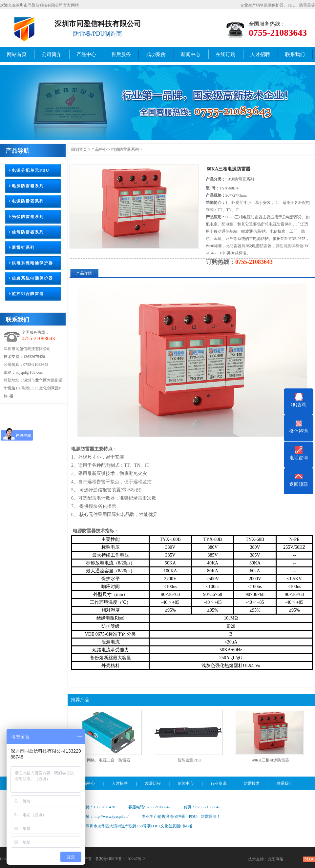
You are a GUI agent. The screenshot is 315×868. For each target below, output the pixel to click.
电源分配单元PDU (31, 170)
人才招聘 (260, 54)
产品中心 (86, 54)
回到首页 (79, 149)
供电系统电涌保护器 (32, 263)
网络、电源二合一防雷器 (109, 760)
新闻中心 (191, 54)
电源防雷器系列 (28, 201)
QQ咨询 (299, 405)
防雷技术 (252, 783)
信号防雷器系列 (28, 232)
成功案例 (156, 54)
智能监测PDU (189, 760)
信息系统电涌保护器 (32, 278)
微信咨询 (299, 431)
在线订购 (225, 54)
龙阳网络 (276, 859)
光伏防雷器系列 (28, 217)
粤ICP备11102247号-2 (127, 859)
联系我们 (295, 54)
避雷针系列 (23, 247)
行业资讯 (219, 783)
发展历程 (153, 783)
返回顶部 (299, 484)
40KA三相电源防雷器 (271, 760)
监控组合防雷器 (28, 294)
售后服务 (121, 54)
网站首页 (17, 54)
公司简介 (52, 54)
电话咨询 (299, 458)
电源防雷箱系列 (28, 186)
